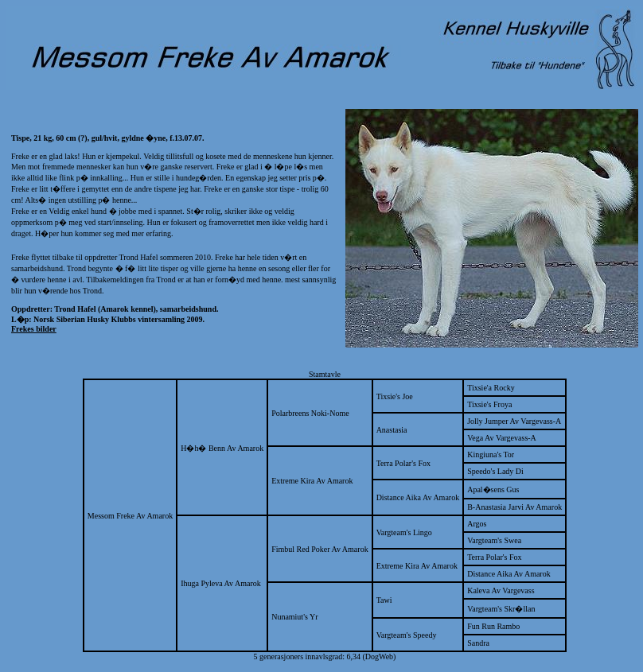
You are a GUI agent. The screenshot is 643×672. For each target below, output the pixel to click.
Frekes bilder (34, 329)
